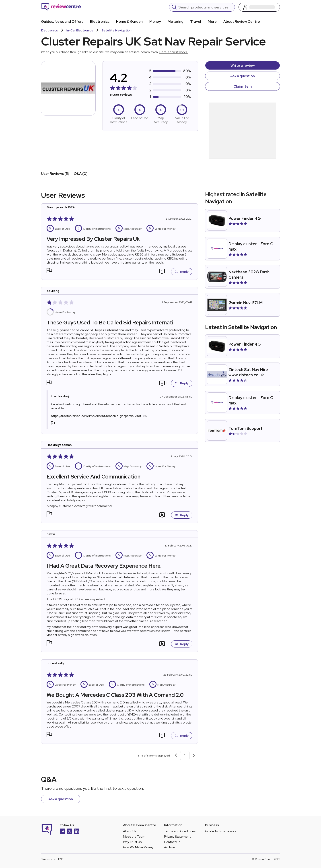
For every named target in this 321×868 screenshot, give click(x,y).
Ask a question (243, 76)
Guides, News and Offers (62, 22)
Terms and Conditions (180, 831)
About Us (130, 831)
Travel (196, 22)
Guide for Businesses (221, 831)
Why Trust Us (132, 842)
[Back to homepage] (61, 7)
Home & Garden (129, 22)
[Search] (205, 7)
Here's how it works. (174, 52)
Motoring (176, 22)
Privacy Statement (177, 837)
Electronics (100, 22)
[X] (70, 832)
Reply (182, 272)
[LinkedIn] (77, 832)
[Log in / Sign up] (259, 7)
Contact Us (172, 842)
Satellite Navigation (117, 30)
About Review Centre (242, 22)
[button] (49, 271)
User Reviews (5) (55, 174)
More (212, 22)
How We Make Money (138, 847)
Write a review (243, 65)
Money (155, 22)
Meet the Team (134, 837)
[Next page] (194, 756)
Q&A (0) (81, 174)
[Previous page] (176, 756)
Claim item (243, 86)
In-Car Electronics (80, 30)
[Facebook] (62, 832)
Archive (170, 847)
